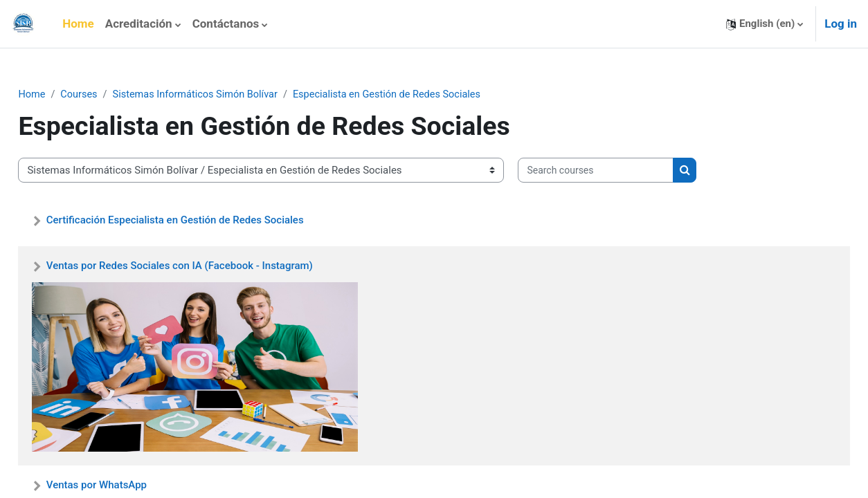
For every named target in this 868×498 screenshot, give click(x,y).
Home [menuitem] (78, 24)
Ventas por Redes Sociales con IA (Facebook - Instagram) (210, 266)
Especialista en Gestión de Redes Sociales (430, 95)
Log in (841, 24)
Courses (112, 95)
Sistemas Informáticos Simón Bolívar (232, 95)
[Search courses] (627, 171)
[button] (765, 24)
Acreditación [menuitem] (139, 24)
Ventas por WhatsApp (127, 486)
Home (63, 95)
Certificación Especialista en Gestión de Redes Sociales (206, 220)
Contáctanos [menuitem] (226, 24)
